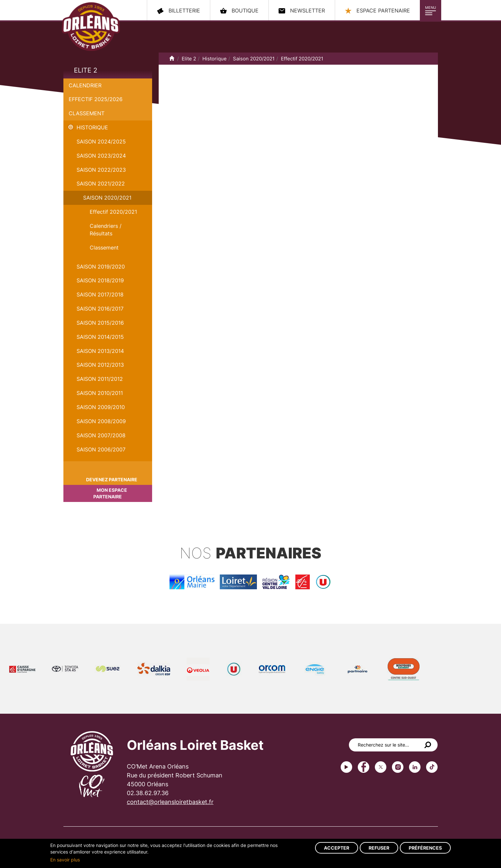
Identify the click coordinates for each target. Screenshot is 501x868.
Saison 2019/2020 (101, 267)
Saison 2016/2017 (100, 309)
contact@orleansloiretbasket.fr (170, 802)
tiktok (432, 767)
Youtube (346, 767)
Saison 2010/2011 (100, 393)
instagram (398, 767)
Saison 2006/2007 (101, 449)
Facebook (364, 767)
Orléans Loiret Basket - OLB (91, 27)
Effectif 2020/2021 (113, 212)
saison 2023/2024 (101, 156)
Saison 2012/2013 (100, 365)
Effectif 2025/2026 (96, 99)
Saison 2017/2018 (100, 294)
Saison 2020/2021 (107, 198)
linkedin (415, 767)
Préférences (425, 848)
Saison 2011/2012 (100, 379)
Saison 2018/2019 (100, 280)
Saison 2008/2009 (101, 421)
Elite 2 (86, 70)
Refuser (379, 848)
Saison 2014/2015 (100, 337)
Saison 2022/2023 (101, 170)
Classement (87, 113)
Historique (92, 127)
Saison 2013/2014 (100, 351)
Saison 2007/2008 (101, 435)
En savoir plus (65, 860)
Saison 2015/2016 (100, 323)
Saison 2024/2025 (101, 141)
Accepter (337, 848)
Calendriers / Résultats (106, 230)
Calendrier (85, 85)
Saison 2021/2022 (101, 184)
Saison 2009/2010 (101, 407)
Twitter (381, 767)
